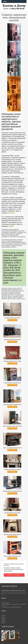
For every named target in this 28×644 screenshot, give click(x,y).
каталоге (11, 213)
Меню (5, 1)
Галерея (4, 618)
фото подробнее (12, 320)
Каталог (3, 621)
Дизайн (3, 620)
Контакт (3, 623)
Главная (3, 615)
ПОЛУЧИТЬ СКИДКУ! (14, 575)
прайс (11, 226)
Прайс (3, 617)
